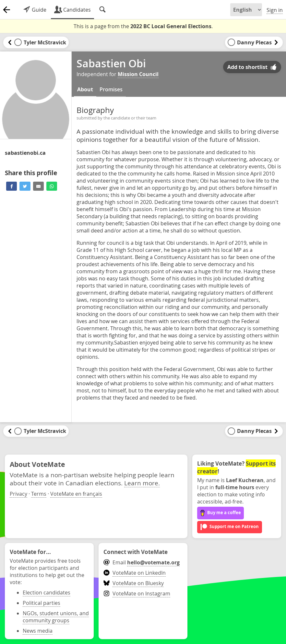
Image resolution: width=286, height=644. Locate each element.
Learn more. (142, 483)
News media (38, 631)
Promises (111, 89)
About (85, 89)
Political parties (42, 603)
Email (142, 562)
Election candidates (47, 593)
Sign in (275, 10)
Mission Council (138, 74)
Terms (39, 494)
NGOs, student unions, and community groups (56, 617)
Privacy (18, 494)
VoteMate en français (76, 494)
